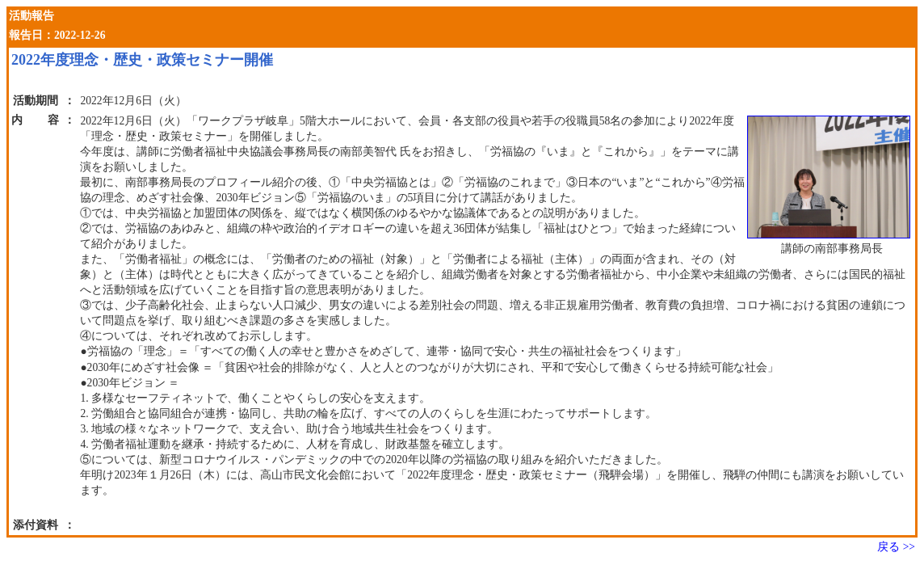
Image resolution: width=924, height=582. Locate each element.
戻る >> (896, 547)
